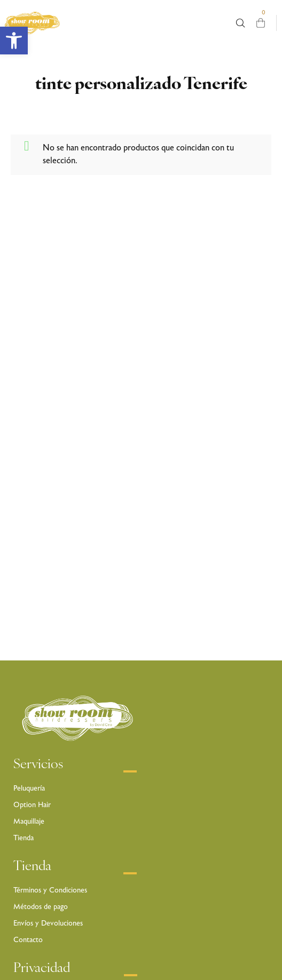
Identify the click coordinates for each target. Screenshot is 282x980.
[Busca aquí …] (241, 23)
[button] (14, 41)
